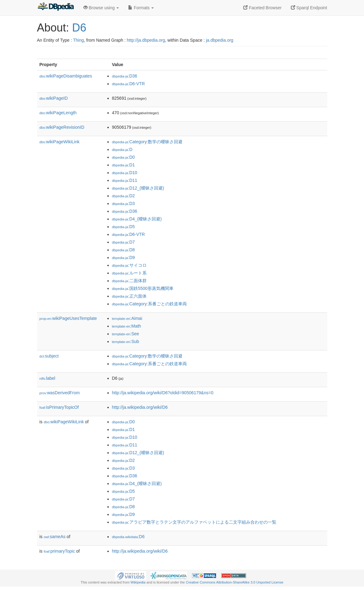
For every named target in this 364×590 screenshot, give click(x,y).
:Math (127, 326)
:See (126, 334)
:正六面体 (129, 296)
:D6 (128, 537)
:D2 (123, 196)
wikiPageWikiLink (60, 142)
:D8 (123, 250)
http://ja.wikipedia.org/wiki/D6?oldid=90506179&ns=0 (163, 393)
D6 (79, 28)
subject (49, 356)
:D (122, 149)
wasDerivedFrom (60, 393)
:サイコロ (129, 265)
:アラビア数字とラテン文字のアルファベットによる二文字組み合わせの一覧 (194, 522)
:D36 (125, 76)
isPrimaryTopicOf (59, 407)
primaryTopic (59, 551)
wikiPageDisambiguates (66, 76)
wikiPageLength (58, 113)
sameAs (55, 537)
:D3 (123, 203)
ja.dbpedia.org (220, 40)
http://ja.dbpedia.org (146, 40)
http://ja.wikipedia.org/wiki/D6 (140, 407)
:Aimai (127, 318)
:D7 (123, 242)
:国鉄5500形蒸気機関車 (143, 288)
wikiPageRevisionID (62, 127)
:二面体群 (129, 281)
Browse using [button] (101, 8)
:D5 (123, 227)
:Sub (126, 341)
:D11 (125, 180)
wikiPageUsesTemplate (68, 318)
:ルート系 (129, 273)
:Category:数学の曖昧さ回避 (147, 142)
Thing (79, 40)
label (47, 378)
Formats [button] (141, 8)
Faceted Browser (262, 8)
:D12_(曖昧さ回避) (138, 188)
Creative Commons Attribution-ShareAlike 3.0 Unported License (235, 582)
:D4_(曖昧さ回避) (137, 219)
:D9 (123, 257)
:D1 (123, 165)
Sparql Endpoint (309, 8)
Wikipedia (138, 582)
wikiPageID (54, 98)
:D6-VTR (129, 84)
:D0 (123, 157)
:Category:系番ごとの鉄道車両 (150, 304)
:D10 (125, 173)
